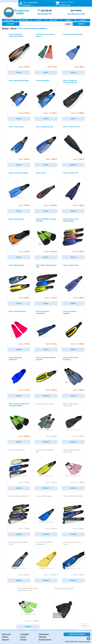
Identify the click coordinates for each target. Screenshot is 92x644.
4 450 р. (51, 529)
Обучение (42, 637)
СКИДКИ (68, 20)
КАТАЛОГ (11, 24)
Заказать (73, 165)
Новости (5, 637)
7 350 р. (50, 575)
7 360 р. (24, 529)
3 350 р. (79, 298)
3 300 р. (79, 205)
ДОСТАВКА (53, 20)
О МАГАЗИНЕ (9, 20)
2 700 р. (51, 390)
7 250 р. (51, 482)
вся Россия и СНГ (76, 14)
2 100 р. (24, 113)
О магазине (25, 634)
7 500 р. (79, 159)
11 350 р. (78, 252)
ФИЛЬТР (81, 24)
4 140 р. (24, 252)
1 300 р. (51, 436)
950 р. (79, 67)
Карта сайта (6, 634)
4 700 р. (24, 482)
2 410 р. (51, 344)
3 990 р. (24, 436)
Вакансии (5, 640)
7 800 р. (79, 390)
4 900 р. (24, 159)
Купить (19, 72)
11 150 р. (51, 298)
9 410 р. (24, 67)
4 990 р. (24, 575)
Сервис (23, 637)
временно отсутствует (46, 430)
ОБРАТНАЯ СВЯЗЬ (77, 634)
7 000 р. (79, 529)
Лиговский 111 (45, 14)
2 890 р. (32, 621)
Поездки (23, 640)
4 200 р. (24, 205)
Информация (44, 634)
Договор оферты (45, 640)
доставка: (76, 10)
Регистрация (27, 5)
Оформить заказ (65, 5)
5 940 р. (79, 436)
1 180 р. (24, 390)
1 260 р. (24, 344)
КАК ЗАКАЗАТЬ (24, 20)
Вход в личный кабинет (30, 2)
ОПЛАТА (39, 20)
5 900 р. (24, 298)
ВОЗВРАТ (83, 20)
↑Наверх (85, 626)
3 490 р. (78, 482)
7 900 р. (78, 113)
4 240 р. (78, 344)
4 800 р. (50, 205)
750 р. (52, 67)
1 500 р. (51, 159)
